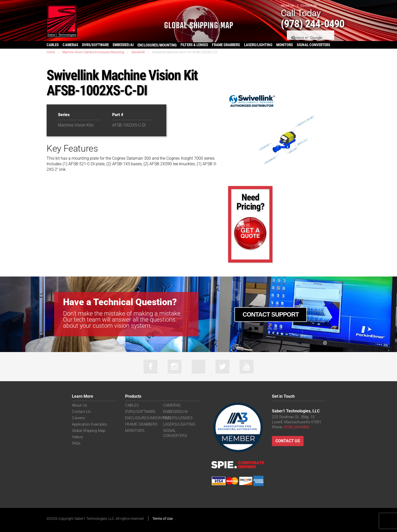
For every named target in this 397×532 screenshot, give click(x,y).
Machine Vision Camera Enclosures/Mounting (93, 52)
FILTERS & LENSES (194, 45)
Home (51, 52)
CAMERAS (70, 45)
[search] (310, 38)
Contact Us (309, 5)
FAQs (76, 443)
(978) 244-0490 (313, 24)
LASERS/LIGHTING (258, 45)
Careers (78, 418)
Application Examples (90, 424)
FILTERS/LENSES (178, 418)
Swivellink (138, 52)
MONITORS (285, 45)
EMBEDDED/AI (123, 45)
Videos (77, 437)
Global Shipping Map (89, 431)
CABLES (53, 45)
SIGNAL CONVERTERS (313, 45)
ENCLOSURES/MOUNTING (148, 418)
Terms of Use (163, 519)
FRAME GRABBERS (226, 45)
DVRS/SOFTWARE (95, 45)
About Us (287, 5)
